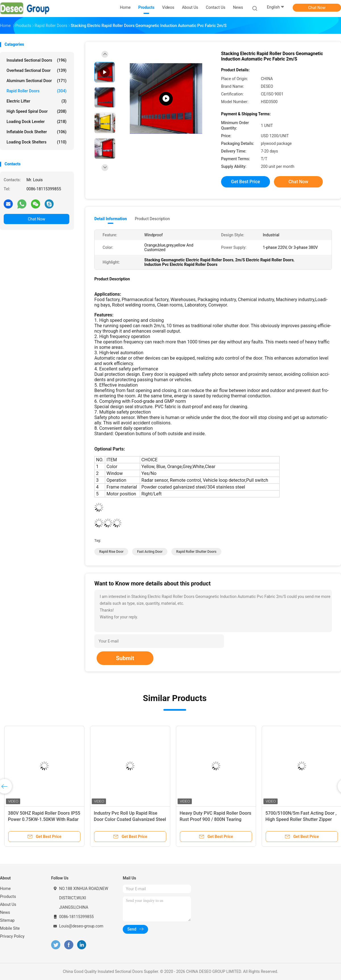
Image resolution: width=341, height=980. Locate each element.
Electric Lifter (37, 101)
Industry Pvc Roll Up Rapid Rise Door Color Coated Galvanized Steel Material (130, 819)
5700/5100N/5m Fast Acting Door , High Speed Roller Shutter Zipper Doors (301, 819)
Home (5, 889)
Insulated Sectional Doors (37, 60)
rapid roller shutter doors (196, 552)
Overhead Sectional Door (37, 70)
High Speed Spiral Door (37, 111)
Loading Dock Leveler (37, 122)
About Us (8, 904)
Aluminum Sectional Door (37, 81)
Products (8, 896)
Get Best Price (246, 182)
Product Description (152, 219)
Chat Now (317, 8)
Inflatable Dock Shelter (37, 132)
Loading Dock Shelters (37, 142)
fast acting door (150, 552)
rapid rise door (111, 552)
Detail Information (111, 219)
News (5, 912)
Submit (125, 658)
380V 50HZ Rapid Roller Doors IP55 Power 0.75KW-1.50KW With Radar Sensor (44, 819)
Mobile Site (10, 928)
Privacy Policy (12, 936)
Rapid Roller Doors (37, 91)
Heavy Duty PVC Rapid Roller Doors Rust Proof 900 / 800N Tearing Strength (215, 819)
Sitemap (7, 920)
